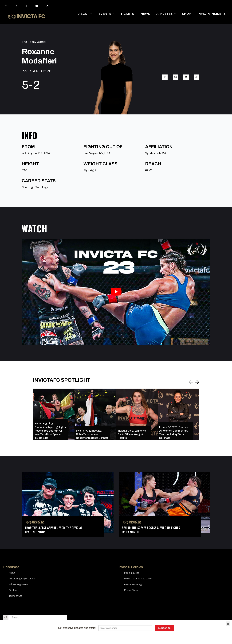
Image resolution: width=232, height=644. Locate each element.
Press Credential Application (138, 579)
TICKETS (127, 14)
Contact (13, 590)
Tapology (42, 187)
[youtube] (37, 6)
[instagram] (16, 6)
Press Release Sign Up (135, 584)
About (12, 573)
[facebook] (6, 6)
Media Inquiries (132, 573)
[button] (197, 382)
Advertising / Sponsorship (22, 579)
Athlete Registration (19, 584)
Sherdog (27, 187)
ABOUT (84, 14)
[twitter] (26, 6)
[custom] (47, 6)
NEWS (145, 14)
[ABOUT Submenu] (92, 14)
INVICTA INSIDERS (212, 14)
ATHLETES (165, 14)
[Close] (228, 624)
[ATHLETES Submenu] (176, 14)
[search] (6, 617)
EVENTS (105, 14)
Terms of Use (16, 596)
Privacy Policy (131, 590)
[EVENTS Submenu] (114, 14)
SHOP (187, 14)
